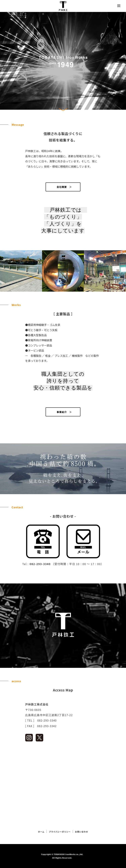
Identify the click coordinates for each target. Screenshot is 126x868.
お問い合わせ (82, 832)
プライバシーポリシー (60, 832)
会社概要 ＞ (63, 187)
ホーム (41, 832)
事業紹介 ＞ (63, 412)
